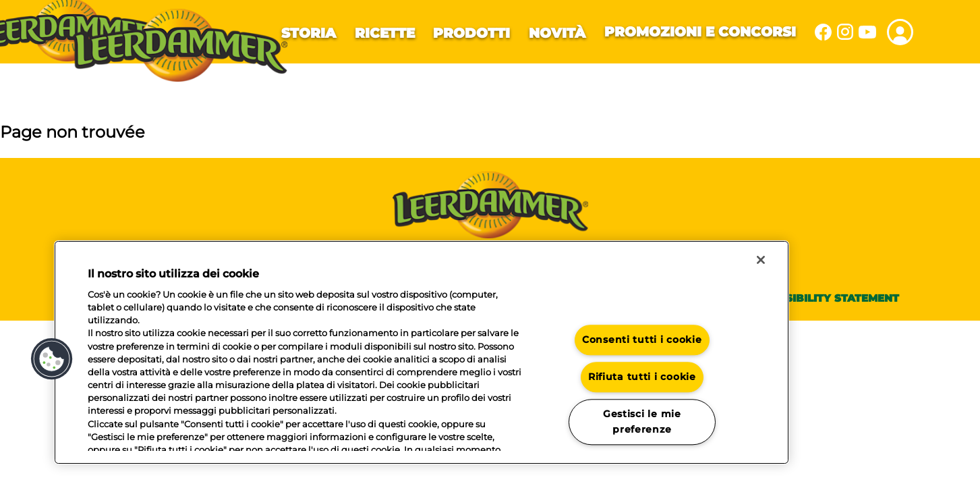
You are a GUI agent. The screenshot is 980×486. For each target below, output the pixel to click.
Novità (557, 33)
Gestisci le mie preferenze (642, 422)
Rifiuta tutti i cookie (642, 377)
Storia (309, 33)
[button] (52, 359)
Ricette (385, 33)
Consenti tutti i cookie (642, 340)
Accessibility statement (824, 298)
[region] (422, 352)
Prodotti (471, 33)
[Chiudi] (761, 260)
